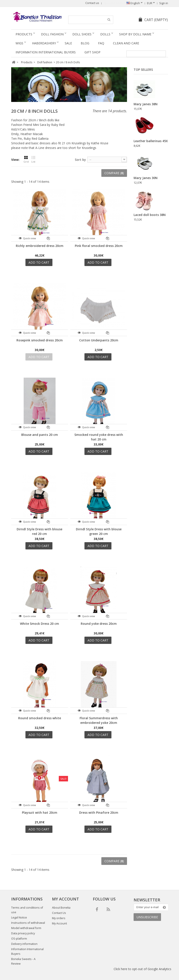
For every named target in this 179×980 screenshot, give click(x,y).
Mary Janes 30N (146, 178)
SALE (68, 43)
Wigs (19, 43)
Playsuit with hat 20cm (40, 812)
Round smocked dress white (40, 718)
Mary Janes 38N (146, 104)
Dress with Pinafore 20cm (99, 812)
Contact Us (59, 913)
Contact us (92, 3)
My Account (59, 923)
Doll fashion (52, 34)
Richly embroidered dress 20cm (40, 246)
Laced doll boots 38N (150, 215)
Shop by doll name (135, 34)
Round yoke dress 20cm (99, 624)
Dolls (105, 34)
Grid (26, 159)
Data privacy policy (23, 933)
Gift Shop (92, 52)
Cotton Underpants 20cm (99, 340)
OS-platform (19, 939)
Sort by (80, 160)
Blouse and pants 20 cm (40, 435)
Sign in (164, 3)
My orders (59, 918)
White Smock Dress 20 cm (39, 624)
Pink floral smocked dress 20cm (99, 246)
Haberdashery (44, 43)
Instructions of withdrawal (28, 923)
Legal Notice (19, 918)
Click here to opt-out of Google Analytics (142, 969)
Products (24, 34)
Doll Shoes (82, 34)
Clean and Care (126, 43)
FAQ (101, 43)
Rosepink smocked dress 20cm (40, 340)
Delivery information (24, 944)
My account (65, 899)
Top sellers (143, 70)
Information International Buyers (46, 52)
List (33, 159)
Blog (85, 43)
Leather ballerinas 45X (151, 141)
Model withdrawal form (26, 928)
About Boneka (61, 908)
